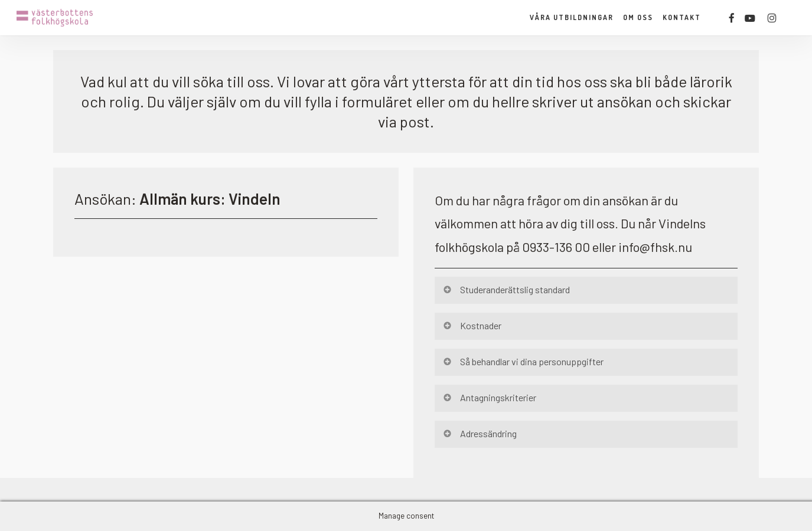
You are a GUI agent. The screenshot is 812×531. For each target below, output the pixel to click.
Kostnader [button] (472, 325)
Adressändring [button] (480, 433)
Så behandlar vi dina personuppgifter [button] (523, 361)
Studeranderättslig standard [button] (506, 289)
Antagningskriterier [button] (489, 397)
